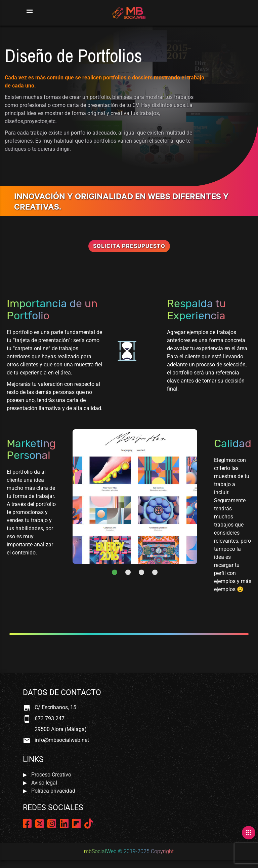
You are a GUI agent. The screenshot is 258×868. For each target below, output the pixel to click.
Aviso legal (44, 783)
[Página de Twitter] (40, 825)
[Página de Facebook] (27, 825)
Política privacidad (53, 791)
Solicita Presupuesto (129, 246)
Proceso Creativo (51, 775)
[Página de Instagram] (52, 825)
